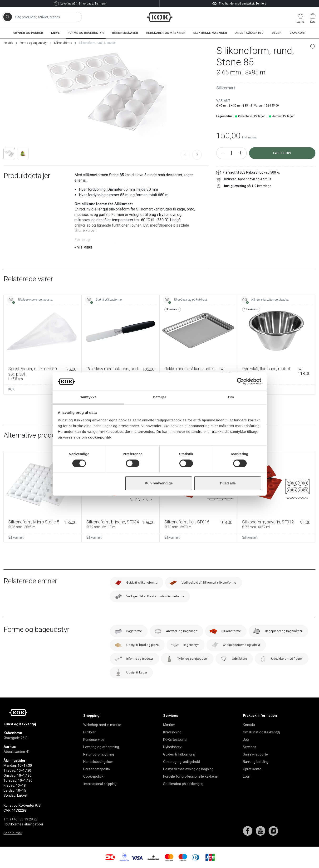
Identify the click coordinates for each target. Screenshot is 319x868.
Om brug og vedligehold (182, 762)
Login (247, 776)
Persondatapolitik (97, 769)
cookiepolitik (100, 437)
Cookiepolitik (93, 776)
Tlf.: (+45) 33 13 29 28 (21, 819)
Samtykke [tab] (88, 397)
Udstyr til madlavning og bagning (188, 769)
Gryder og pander (28, 33)
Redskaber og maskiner (166, 33)
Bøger (277, 33)
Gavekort (298, 33)
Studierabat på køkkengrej (183, 784)
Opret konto (252, 769)
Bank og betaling (256, 762)
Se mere (100, 4)
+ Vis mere (83, 248)
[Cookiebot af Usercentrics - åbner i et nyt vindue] (240, 381)
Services (250, 747)
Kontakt (249, 725)
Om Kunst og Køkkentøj (261, 732)
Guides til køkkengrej (179, 754)
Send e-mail (13, 833)
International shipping (100, 784)
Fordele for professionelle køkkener (191, 776)
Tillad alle (228, 483)
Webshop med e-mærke (102, 725)
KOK (11, 389)
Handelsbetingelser (98, 762)
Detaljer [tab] (160, 397)
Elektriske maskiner (210, 33)
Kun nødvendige (159, 483)
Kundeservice (94, 740)
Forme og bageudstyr (86, 33)
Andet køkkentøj (249, 33)
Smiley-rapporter (256, 754)
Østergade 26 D (16, 738)
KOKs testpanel (175, 740)
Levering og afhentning (101, 747)
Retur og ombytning (99, 754)
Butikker (89, 732)
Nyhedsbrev (172, 747)
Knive (55, 33)
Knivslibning (172, 732)
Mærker (169, 725)
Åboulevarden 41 (17, 752)
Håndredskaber (125, 33)
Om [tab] (231, 397)
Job (246, 740)
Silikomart (226, 88)
